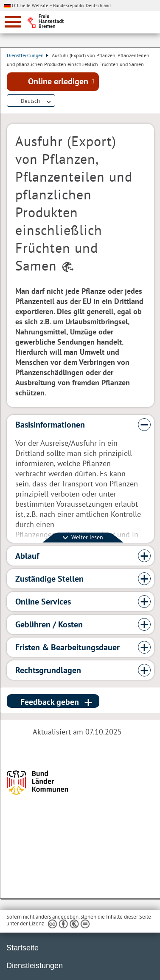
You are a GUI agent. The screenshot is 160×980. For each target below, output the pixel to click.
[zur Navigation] (13, 22)
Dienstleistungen (28, 55)
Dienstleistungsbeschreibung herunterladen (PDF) (60, 101)
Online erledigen (58, 81)
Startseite (22, 948)
